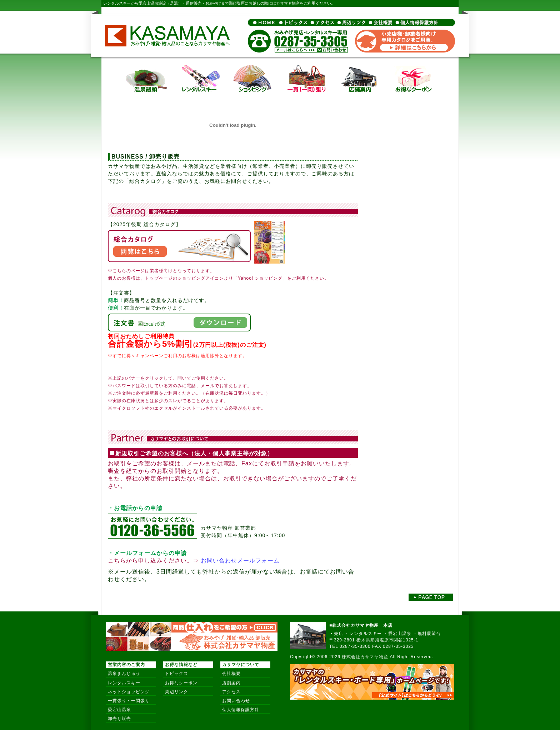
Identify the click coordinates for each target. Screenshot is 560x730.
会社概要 (231, 674)
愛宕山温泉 (119, 710)
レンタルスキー (124, 683)
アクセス (231, 692)
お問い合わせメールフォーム (240, 561)
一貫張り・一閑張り (129, 701)
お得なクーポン (181, 683)
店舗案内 (231, 683)
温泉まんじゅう (124, 674)
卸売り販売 (119, 719)
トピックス (177, 674)
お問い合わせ (236, 701)
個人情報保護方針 (241, 710)
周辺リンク (177, 692)
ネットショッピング (129, 692)
